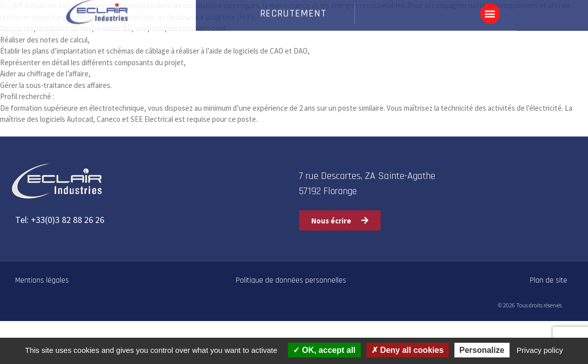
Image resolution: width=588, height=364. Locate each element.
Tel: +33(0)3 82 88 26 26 (60, 220)
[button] (490, 12)
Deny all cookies (408, 350)
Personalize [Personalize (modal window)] (482, 350)
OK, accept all (324, 350)
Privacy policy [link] (540, 350)
